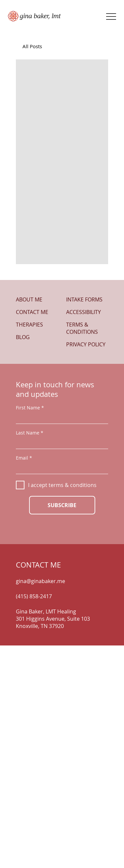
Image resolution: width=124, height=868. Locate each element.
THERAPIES (29, 325)
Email (22, 458)
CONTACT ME (32, 312)
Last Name (28, 433)
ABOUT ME (29, 299)
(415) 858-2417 (34, 596)
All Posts (32, 46)
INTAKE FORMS (84, 299)
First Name (28, 408)
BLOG (23, 337)
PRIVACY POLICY (86, 344)
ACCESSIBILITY (83, 312)
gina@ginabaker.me (41, 581)
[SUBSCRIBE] (62, 505)
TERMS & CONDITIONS (82, 328)
